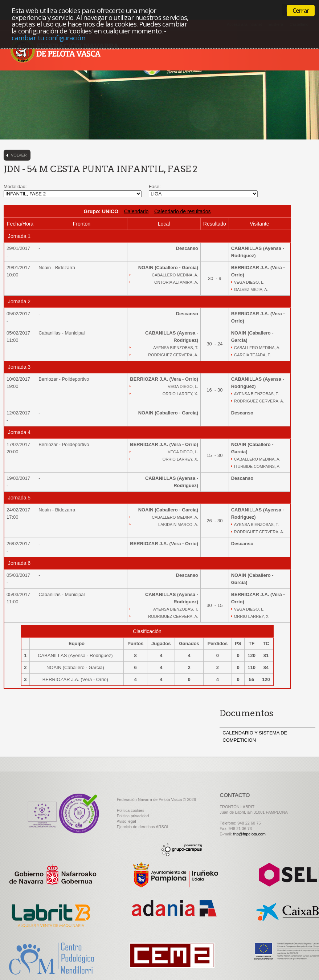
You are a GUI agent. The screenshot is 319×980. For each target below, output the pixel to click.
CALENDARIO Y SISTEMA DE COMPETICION (255, 736)
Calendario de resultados (183, 211)
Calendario (136, 211)
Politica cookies (131, 810)
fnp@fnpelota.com (250, 834)
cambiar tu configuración (48, 38)
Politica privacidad (133, 816)
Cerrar (301, 11)
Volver (19, 155)
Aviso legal (126, 821)
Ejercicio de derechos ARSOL (143, 827)
